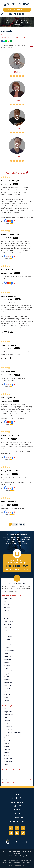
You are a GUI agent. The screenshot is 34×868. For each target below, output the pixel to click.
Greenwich (7, 625)
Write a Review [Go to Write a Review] (2, 14)
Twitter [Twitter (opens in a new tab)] (23, 828)
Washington (8, 758)
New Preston (8, 729)
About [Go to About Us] (17, 810)
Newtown (7, 639)
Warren (6, 755)
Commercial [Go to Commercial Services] (17, 802)
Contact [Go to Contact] (17, 814)
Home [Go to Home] (17, 794)
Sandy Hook (8, 671)
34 (21, 524)
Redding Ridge (9, 656)
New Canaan (8, 633)
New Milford (8, 726)
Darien (6, 613)
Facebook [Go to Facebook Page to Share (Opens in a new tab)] (2, 41)
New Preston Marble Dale (12, 732)
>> (24, 524)
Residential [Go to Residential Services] (17, 798)
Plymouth (7, 741)
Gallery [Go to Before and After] (17, 806)
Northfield (7, 735)
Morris (6, 723)
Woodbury (7, 767)
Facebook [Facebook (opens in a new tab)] (17, 828)
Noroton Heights (9, 645)
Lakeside (7, 721)
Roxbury (6, 744)
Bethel (6, 601)
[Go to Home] (17, 5)
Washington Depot (10, 761)
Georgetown (8, 622)
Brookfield (7, 604)
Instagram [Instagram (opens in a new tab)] (11, 828)
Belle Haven (8, 598)
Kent (5, 718)
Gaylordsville (8, 715)
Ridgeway (7, 662)
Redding (7, 654)
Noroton (7, 642)
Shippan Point (9, 683)
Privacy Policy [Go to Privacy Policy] (19, 856)
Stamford (7, 688)
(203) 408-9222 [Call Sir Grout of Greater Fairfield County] (16, 14)
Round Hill (7, 668)
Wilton (6, 703)
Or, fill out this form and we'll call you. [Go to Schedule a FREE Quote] (17, 570)
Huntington (8, 627)
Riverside (7, 665)
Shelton (6, 677)
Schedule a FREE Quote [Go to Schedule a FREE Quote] (17, 10)
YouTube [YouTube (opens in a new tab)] (11, 833)
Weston (6, 697)
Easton (6, 616)
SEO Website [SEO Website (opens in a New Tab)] (12, 865)
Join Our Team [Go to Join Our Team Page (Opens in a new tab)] (17, 822)
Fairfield (6, 619)
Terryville (7, 750)
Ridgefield (7, 659)
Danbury (7, 610)
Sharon (6, 747)
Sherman (7, 680)
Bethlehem (7, 709)
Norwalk (6, 648)
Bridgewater (8, 712)
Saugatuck (7, 674)
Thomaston (8, 752)
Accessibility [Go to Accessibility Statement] (9, 856)
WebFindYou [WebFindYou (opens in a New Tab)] (22, 865)
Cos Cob (7, 607)
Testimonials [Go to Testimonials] (17, 818)
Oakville (6, 738)
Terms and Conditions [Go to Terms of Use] (21, 857)
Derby (6, 776)
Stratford (7, 691)
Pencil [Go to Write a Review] (27, 172)
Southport (7, 685)
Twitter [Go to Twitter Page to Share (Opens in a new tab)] (4, 41)
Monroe (6, 630)
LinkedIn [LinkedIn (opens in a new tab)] (17, 833)
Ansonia (6, 773)
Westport (7, 700)
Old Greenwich (9, 651)
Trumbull (7, 694)
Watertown (8, 764)
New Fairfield (8, 636)
